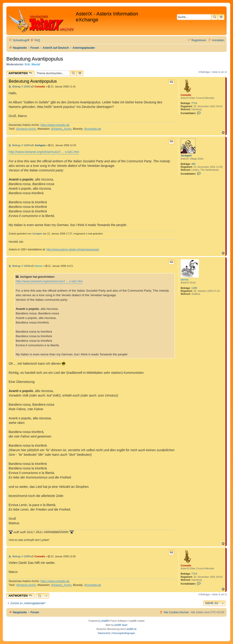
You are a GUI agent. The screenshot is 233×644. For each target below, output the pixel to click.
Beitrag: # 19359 (20, 556)
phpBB (105, 621)
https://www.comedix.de (55, 125)
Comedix (186, 95)
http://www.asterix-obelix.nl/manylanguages (73, 249)
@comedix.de (93, 129)
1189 (194, 288)
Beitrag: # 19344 (20, 145)
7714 (194, 103)
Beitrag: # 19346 (20, 266)
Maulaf (36, 64)
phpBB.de (132, 629)
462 (193, 164)
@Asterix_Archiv (61, 129)
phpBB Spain (121, 625)
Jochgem (186, 155)
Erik (27, 64)
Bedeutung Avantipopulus (35, 59)
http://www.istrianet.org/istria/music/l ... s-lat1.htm (44, 152)
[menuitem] (35, 40)
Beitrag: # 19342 (20, 87)
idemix (185, 280)
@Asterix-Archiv (26, 129)
